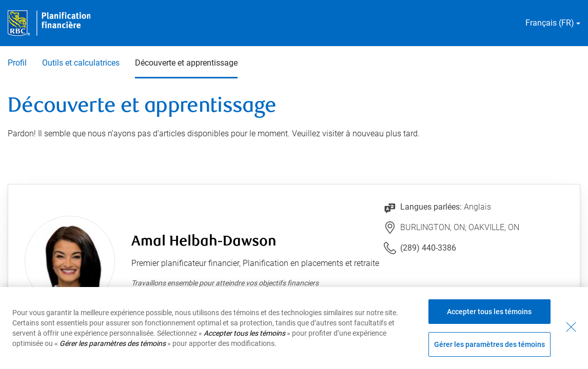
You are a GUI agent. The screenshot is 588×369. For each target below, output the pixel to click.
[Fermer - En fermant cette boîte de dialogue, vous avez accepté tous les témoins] (571, 327)
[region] (294, 328)
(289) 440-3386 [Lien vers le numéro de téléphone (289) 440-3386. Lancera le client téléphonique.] (428, 248)
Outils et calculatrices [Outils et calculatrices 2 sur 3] (81, 63)
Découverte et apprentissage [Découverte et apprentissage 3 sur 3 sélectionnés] (186, 63)
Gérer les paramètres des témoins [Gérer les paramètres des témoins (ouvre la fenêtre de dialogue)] (489, 344)
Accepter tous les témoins (489, 312)
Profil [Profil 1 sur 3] (17, 63)
